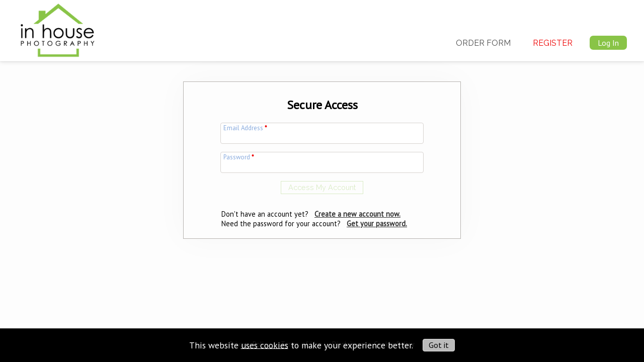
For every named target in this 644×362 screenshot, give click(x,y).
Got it (439, 345)
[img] (57, 28)
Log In (608, 43)
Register (553, 43)
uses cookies (265, 345)
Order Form (483, 43)
